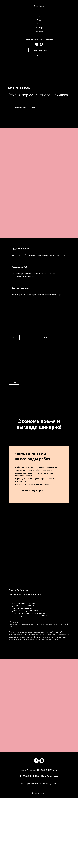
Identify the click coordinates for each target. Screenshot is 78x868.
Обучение (39, 32)
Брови (39, 16)
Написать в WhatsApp (39, 50)
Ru (41, 56)
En (37, 56)
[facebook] (37, 44)
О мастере (39, 28)
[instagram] (41, 44)
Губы (39, 20)
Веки (39, 24)
